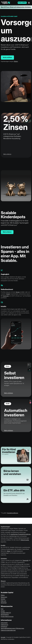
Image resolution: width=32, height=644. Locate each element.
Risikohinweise (25, 540)
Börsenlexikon (5, 615)
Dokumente (4, 623)
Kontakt (3, 637)
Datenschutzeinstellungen (8, 630)
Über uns (3, 601)
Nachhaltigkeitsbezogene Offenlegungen (12, 628)
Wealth (8, 294)
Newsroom (4, 597)
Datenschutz (4, 625)
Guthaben (4, 559)
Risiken (16, 62)
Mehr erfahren (7, 232)
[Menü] (29, 3)
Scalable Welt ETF (6, 613)
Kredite (3, 546)
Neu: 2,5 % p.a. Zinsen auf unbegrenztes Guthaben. (16, 7)
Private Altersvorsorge (7, 617)
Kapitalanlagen (5, 527)
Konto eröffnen (22, 3)
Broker (18, 292)
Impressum (4, 627)
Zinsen (3, 611)
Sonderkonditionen (13, 513)
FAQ (2, 609)
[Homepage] (6, 3)
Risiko (9, 551)
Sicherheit (4, 603)
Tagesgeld (6, 296)
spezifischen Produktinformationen (21, 534)
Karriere (3, 599)
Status (3, 595)
